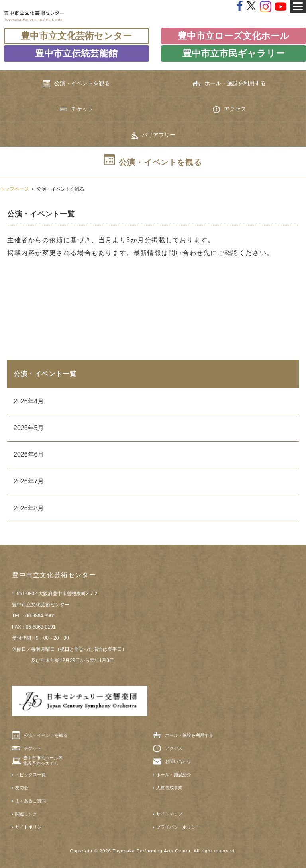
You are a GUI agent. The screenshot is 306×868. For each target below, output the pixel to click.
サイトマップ (169, 814)
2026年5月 (29, 428)
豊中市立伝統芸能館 (76, 53)
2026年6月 (29, 454)
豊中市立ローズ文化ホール (233, 36)
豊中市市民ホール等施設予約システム (43, 761)
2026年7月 (29, 481)
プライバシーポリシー (178, 827)
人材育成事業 (169, 788)
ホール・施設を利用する (229, 83)
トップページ (14, 189)
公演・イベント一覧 (45, 374)
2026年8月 (29, 508)
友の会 (22, 788)
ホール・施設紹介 (174, 775)
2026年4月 (29, 401)
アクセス (229, 109)
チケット (76, 109)
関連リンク (26, 814)
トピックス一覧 (30, 775)
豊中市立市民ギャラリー (234, 53)
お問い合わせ (178, 761)
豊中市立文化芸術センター (76, 36)
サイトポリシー (30, 827)
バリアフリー (153, 135)
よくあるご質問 (30, 801)
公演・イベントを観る (76, 84)
